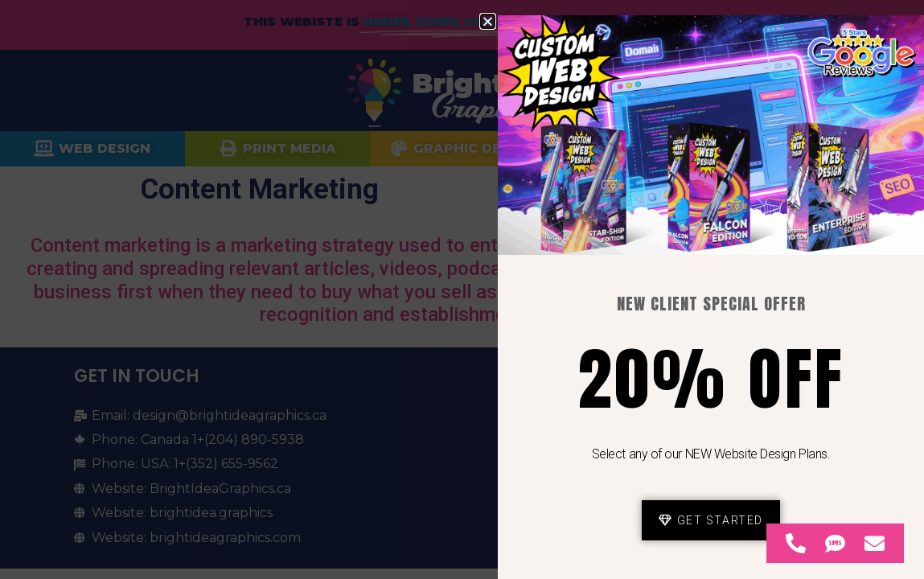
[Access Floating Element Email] (875, 543)
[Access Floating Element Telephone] (796, 543)
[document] (462, 289)
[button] (488, 21)
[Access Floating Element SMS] (835, 543)
